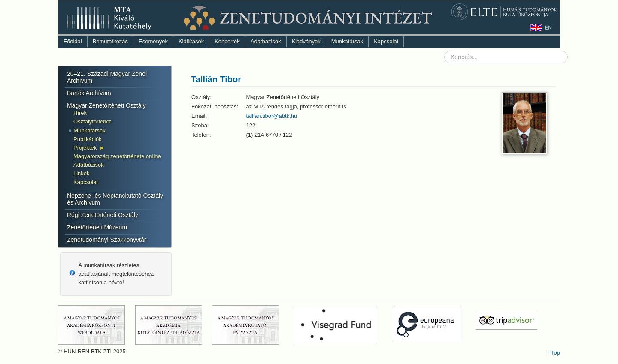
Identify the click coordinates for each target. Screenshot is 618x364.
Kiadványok (306, 41)
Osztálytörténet (92, 122)
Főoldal (73, 41)
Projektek (85, 148)
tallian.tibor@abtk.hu (272, 116)
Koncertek (227, 41)
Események (153, 41)
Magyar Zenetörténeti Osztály (106, 105)
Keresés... (444, 51)
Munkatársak (347, 41)
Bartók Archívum (89, 93)
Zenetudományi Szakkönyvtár (106, 240)
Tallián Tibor (216, 79)
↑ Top (553, 353)
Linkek (82, 173)
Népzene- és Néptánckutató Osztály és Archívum (115, 199)
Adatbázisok (266, 41)
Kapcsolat (386, 41)
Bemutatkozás (110, 41)
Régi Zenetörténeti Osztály (103, 215)
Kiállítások (191, 41)
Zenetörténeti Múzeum (97, 227)
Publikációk (88, 139)
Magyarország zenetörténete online (117, 156)
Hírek (80, 113)
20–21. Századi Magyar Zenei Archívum (107, 77)
